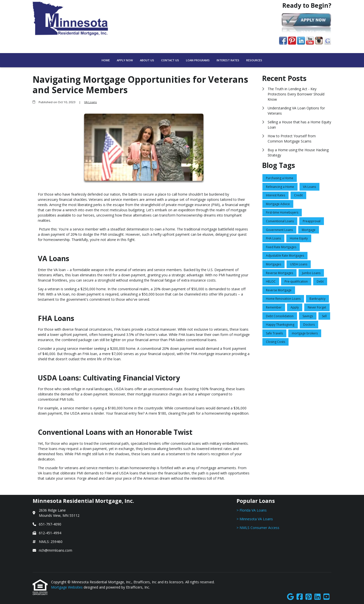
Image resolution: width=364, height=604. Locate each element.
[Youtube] (327, 597)
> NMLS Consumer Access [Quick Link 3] (258, 528)
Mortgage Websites (67, 587)
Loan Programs (198, 60)
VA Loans (91, 102)
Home (106, 60)
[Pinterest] (309, 597)
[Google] (290, 597)
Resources (254, 60)
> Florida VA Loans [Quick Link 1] (252, 510)
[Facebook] (300, 597)
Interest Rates (228, 60)
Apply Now (125, 60)
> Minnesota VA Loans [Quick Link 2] (255, 519)
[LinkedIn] (318, 597)
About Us (147, 60)
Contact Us (170, 60)
